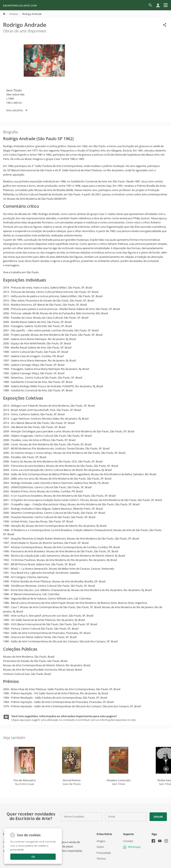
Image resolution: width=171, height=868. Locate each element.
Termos (101, 858)
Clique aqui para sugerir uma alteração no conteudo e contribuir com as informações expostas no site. (74, 718)
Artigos (101, 841)
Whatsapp (132, 847)
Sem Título (14, 90)
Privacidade (104, 853)
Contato (128, 841)
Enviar (158, 817)
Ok (33, 857)
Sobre (100, 847)
